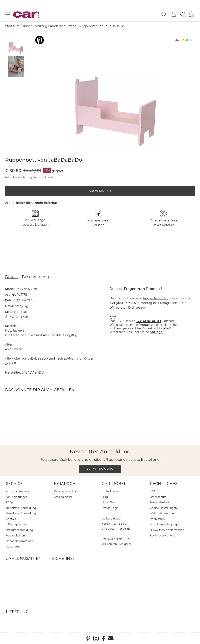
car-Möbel (114, 484)
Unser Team (109, 502)
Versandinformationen (20, 541)
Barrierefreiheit (160, 502)
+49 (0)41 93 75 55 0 (114, 524)
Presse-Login (110, 508)
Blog (105, 497)
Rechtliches (164, 484)
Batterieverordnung (163, 535)
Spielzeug (40, 26)
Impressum (157, 519)
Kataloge (65, 484)
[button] (16, 44)
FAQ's (10, 502)
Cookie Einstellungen (163, 508)
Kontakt (11, 519)
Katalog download (66, 491)
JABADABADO (148, 321)
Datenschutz (158, 497)
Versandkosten (44, 177)
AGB (153, 491)
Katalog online (63, 497)
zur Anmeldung (100, 468)
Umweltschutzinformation (167, 530)
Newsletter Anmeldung (21, 508)
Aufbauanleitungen (18, 491)
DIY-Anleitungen (17, 497)
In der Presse (110, 491)
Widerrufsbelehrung (163, 513)
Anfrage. (156, 332)
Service (14, 484)
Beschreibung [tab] (35, 277)
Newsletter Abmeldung (21, 513)
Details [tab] (12, 277)
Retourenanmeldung (19, 530)
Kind (27, 26)
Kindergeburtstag (63, 26)
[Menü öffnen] (8, 14)
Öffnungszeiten (16, 524)
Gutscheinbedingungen (165, 524)
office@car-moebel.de (116, 529)
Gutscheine (13, 547)
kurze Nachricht (155, 298)
